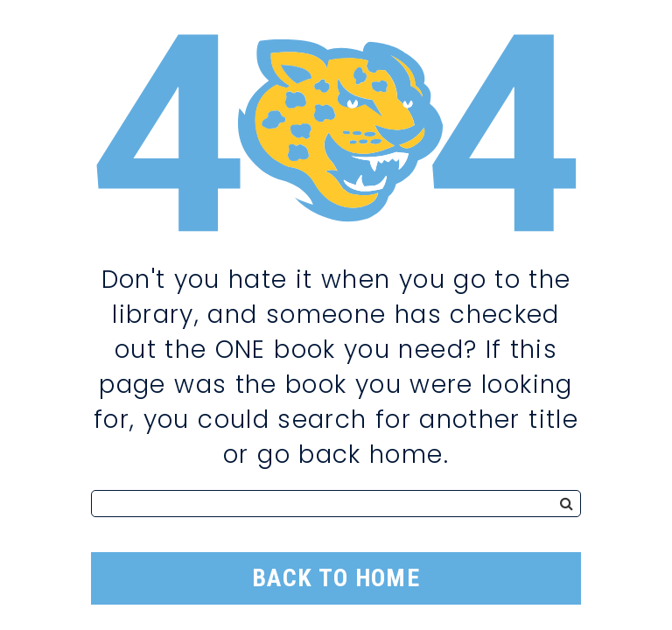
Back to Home (336, 578)
